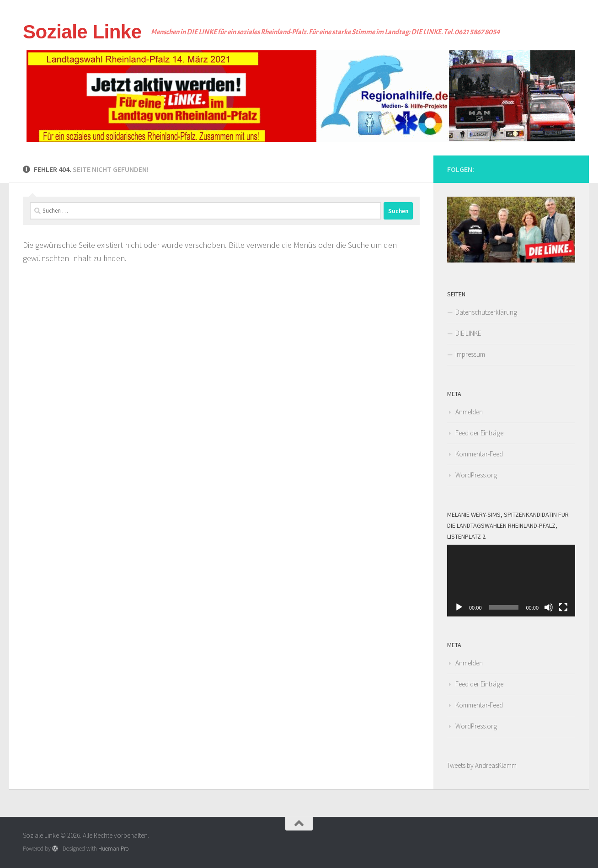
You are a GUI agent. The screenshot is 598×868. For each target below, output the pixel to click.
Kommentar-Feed (479, 454)
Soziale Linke (82, 32)
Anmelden (469, 412)
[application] (511, 581)
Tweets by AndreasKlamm (482, 765)
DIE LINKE (468, 333)
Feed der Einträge (479, 433)
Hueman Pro (113, 849)
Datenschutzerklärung (486, 312)
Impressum (470, 354)
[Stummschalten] (549, 607)
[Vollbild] (563, 607)
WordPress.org (476, 475)
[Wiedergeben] (459, 607)
